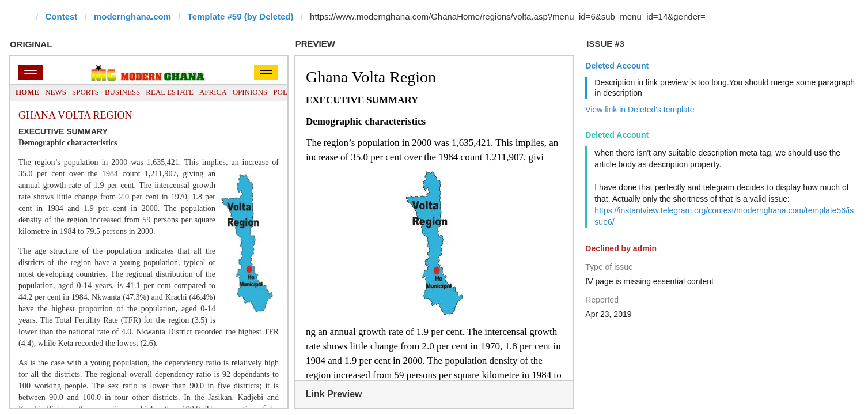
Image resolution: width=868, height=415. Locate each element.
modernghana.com (132, 16)
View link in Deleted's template (640, 110)
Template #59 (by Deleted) (241, 16)
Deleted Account (617, 66)
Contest (62, 16)
